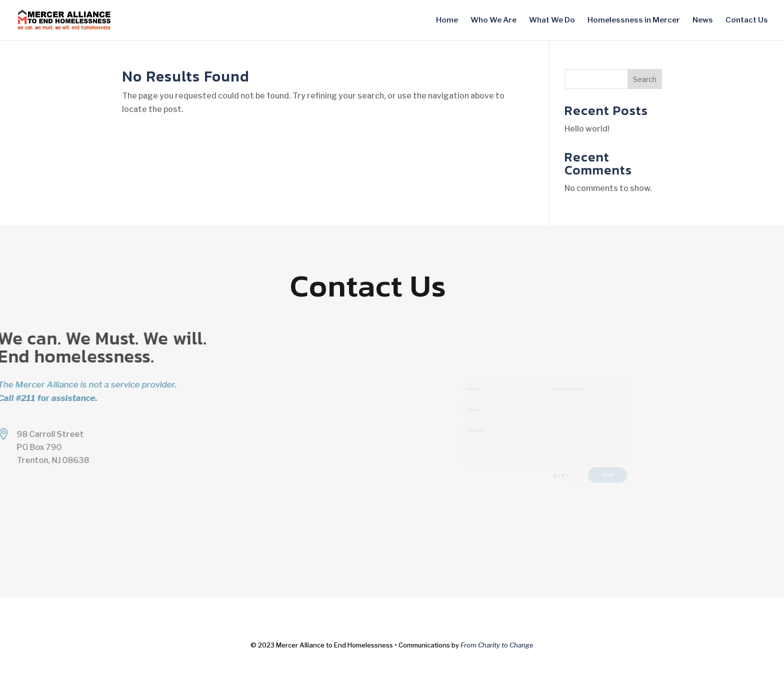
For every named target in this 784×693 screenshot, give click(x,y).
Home (447, 20)
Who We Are (493, 20)
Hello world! (587, 129)
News (703, 20)
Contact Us (747, 20)
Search (645, 79)
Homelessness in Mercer (634, 20)
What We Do (552, 20)
